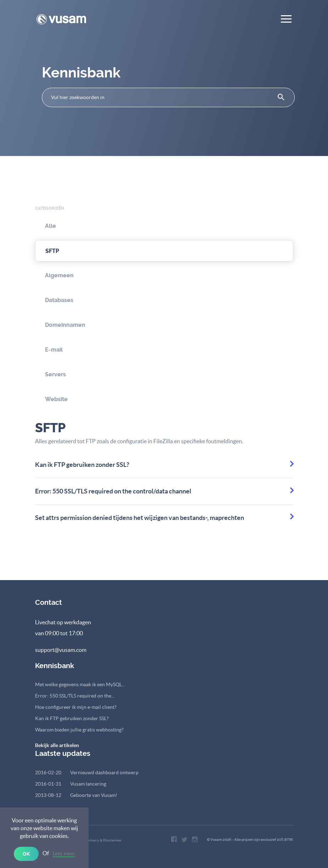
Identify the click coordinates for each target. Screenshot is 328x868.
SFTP (52, 251)
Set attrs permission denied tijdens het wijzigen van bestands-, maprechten (140, 518)
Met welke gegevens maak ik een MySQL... (80, 684)
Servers (55, 374)
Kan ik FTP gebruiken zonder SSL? (82, 465)
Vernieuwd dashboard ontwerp (87, 772)
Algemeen (59, 275)
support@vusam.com (61, 650)
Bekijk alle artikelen (57, 745)
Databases (59, 300)
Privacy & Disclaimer (104, 840)
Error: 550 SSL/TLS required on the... (75, 696)
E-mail (54, 350)
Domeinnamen (65, 325)
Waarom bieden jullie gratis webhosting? (79, 730)
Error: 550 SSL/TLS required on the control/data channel (113, 491)
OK (26, 854)
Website (56, 399)
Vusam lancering (71, 784)
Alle (50, 226)
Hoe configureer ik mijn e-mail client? (76, 707)
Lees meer (64, 853)
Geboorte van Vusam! (76, 795)
